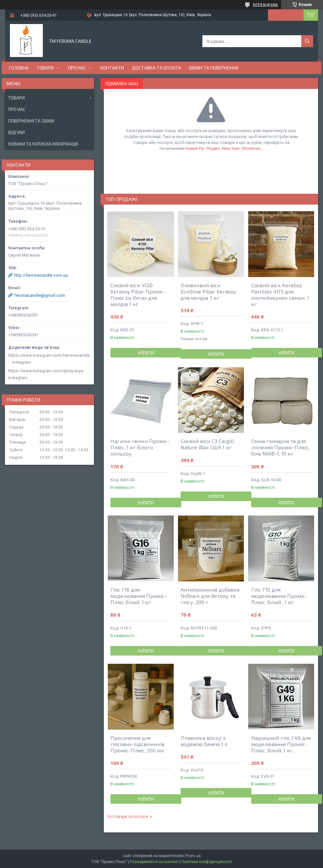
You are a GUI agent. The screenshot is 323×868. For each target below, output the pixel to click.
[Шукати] (307, 41)
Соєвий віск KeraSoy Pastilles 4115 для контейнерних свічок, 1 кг (280, 294)
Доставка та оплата (156, 68)
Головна (19, 68)
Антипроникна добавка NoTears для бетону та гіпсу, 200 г (210, 596)
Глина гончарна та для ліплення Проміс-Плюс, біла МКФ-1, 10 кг (280, 447)
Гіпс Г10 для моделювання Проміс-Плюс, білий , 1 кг (279, 596)
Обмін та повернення (214, 68)
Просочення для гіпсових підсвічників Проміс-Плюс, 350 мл (137, 744)
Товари (45, 68)
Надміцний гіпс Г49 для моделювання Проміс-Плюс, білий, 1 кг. (281, 744)
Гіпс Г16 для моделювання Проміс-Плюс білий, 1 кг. (139, 596)
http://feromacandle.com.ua (41, 275)
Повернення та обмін (31, 121)
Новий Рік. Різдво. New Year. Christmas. (223, 148)
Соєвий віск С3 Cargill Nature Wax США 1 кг (207, 444)
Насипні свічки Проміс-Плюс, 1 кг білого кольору (140, 447)
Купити (146, 353)
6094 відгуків (265, 5)
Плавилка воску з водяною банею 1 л (204, 741)
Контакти (112, 68)
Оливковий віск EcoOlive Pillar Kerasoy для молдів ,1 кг (208, 291)
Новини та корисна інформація (43, 144)
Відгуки (16, 132)
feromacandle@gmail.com (40, 295)
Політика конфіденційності (207, 862)
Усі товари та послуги (128, 817)
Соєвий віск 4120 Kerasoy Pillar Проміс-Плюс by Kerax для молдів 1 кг (138, 294)
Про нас (77, 68)
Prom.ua (193, 856)
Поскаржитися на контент (154, 862)
